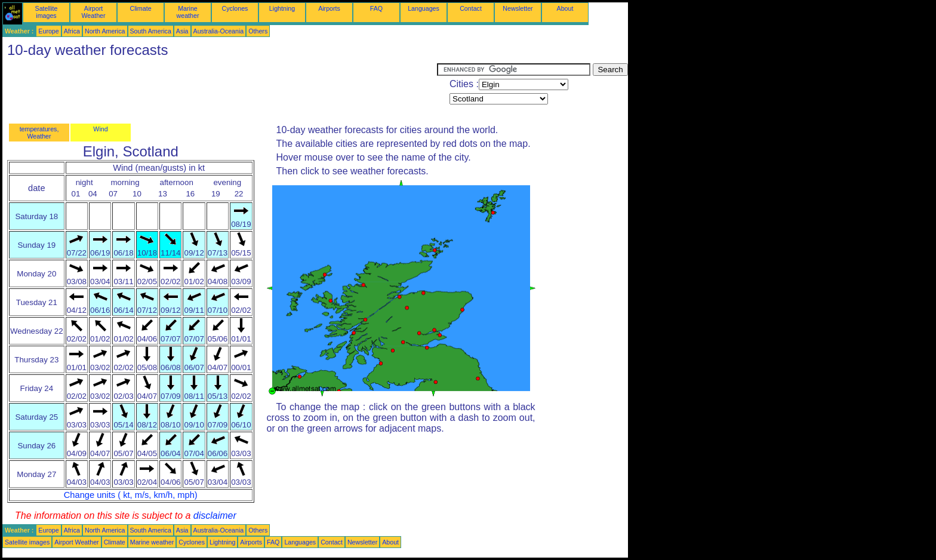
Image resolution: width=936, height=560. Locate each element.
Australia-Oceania (219, 31)
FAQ (376, 8)
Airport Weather (93, 12)
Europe (48, 31)
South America (151, 31)
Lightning (282, 8)
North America (105, 31)
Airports (329, 8)
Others (258, 31)
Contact (471, 8)
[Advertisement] (220, 90)
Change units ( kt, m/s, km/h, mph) (131, 495)
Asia (182, 31)
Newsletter (518, 8)
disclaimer (215, 516)
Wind (100, 129)
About (565, 8)
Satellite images (47, 12)
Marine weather (188, 12)
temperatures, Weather (39, 133)
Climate (140, 8)
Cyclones (235, 8)
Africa (72, 31)
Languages (424, 8)
